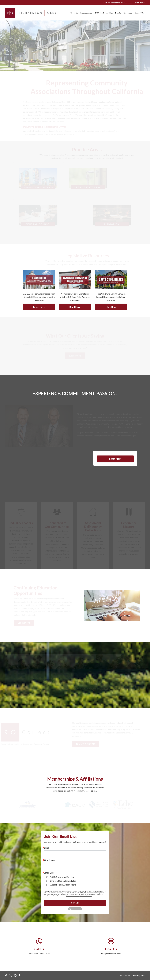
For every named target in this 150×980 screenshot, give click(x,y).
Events (118, 13)
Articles (110, 13)
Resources (128, 13)
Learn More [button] (115, 459)
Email (47, 848)
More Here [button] (39, 307)
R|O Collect (99, 13)
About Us (74, 13)
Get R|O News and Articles (62, 877)
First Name (49, 861)
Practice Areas (86, 13)
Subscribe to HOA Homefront (63, 885)
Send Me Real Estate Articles (63, 881)
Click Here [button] (111, 307)
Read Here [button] (75, 307)
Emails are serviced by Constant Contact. (79, 896)
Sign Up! (75, 903)
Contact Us (139, 13)
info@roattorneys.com (111, 954)
